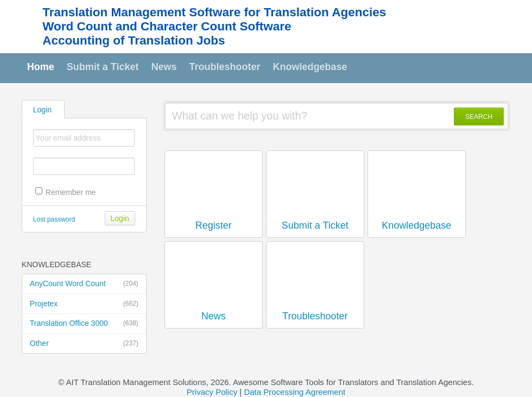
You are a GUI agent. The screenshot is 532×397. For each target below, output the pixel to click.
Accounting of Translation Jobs (134, 40)
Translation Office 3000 (84, 324)
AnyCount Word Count (84, 284)
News (164, 67)
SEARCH (479, 117)
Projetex (84, 304)
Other (84, 344)
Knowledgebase (310, 67)
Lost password (54, 219)
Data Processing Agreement (294, 392)
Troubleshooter (225, 67)
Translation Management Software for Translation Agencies (214, 12)
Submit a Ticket (103, 67)
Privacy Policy (212, 392)
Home (41, 67)
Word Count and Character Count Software (167, 26)
